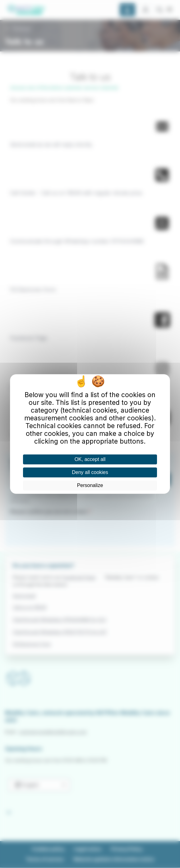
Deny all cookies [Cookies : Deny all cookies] (90, 472)
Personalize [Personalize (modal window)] (90, 485)
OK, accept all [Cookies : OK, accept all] (90, 459)
